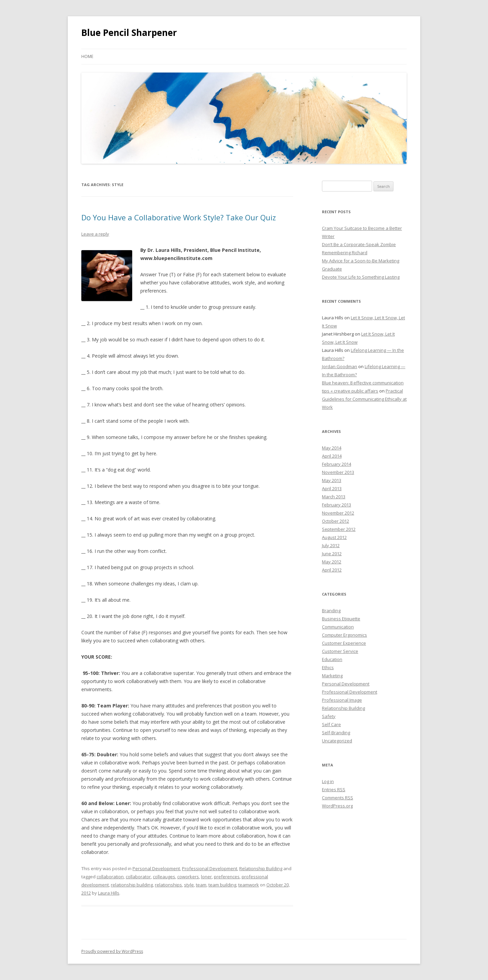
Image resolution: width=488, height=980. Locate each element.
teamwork (249, 885)
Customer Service (340, 651)
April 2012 (332, 570)
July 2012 (331, 545)
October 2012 (335, 521)
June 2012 (332, 554)
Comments (338, 798)
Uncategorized (337, 741)
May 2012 (332, 562)
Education (332, 659)
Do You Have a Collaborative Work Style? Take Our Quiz (179, 217)
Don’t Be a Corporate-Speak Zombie (359, 244)
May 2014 (332, 448)
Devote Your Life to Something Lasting (361, 277)
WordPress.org (337, 806)
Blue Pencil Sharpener (129, 33)
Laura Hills (109, 893)
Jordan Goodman (340, 366)
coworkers (188, 877)
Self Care (331, 724)
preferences (227, 877)
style (189, 885)
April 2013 (332, 488)
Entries (334, 789)
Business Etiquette (341, 619)
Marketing (332, 676)
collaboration (110, 877)
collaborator (138, 877)
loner (206, 877)
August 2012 (334, 537)
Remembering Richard (345, 253)
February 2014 (337, 464)
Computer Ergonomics (344, 635)
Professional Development (210, 868)
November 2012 (338, 513)
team (201, 885)
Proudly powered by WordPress (112, 951)
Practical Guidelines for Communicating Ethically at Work (364, 399)
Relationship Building (261, 868)
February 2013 (337, 505)
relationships (168, 885)
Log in (328, 781)
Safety (329, 716)
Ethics (328, 667)
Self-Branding (336, 733)
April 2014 (332, 456)
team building (222, 885)
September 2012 (339, 529)
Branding (331, 611)
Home (87, 56)
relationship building (132, 885)
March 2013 (334, 497)
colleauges (164, 877)
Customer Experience (344, 643)
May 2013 (332, 480)
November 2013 (338, 472)
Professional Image (342, 700)
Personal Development (156, 868)
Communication (338, 627)
